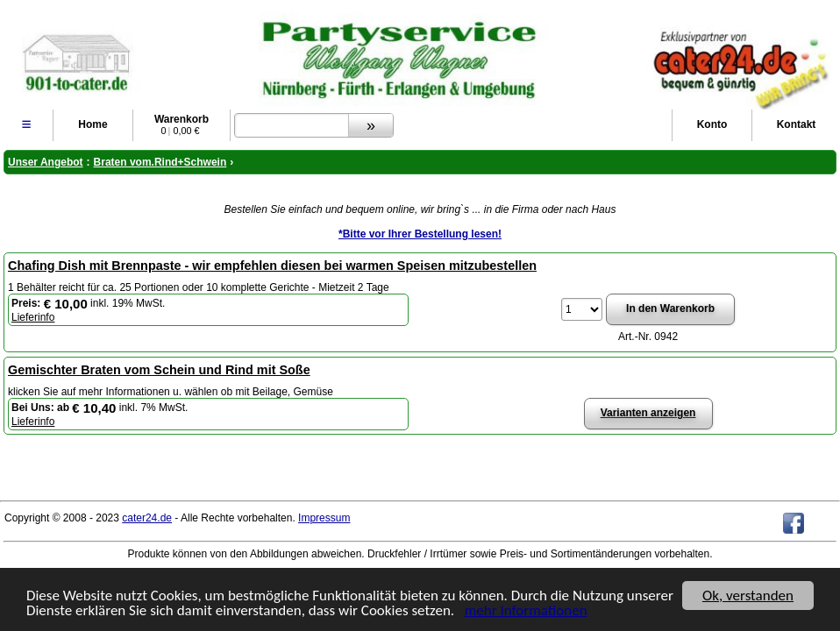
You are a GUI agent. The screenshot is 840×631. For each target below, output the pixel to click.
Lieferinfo (33, 317)
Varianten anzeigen (648, 413)
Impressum (324, 518)
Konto (712, 124)
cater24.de (147, 518)
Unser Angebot (46, 162)
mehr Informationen (526, 611)
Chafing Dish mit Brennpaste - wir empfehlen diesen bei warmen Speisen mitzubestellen (272, 266)
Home (93, 124)
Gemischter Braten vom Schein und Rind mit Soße (159, 370)
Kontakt (797, 124)
